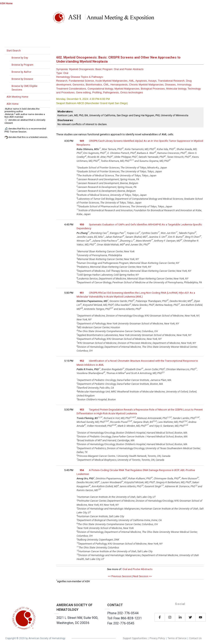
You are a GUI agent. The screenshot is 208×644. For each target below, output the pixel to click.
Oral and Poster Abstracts (138, 569)
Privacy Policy (157, 638)
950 (82, 224)
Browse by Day (20, 58)
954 (82, 470)
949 (82, 141)
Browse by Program (22, 65)
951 (82, 293)
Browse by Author (21, 72)
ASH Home (6, 3)
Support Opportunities (135, 638)
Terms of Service (177, 638)
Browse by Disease (22, 79)
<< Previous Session (120, 576)
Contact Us (195, 638)
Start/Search (14, 51)
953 (82, 410)
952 (82, 361)
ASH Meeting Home (17, 97)
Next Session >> (142, 576)
